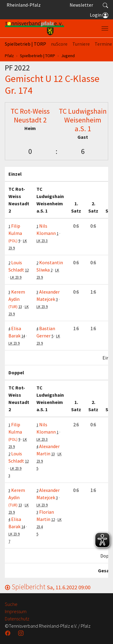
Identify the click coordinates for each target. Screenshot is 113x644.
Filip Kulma (15, 233)
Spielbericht (48, 587)
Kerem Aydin (17, 299)
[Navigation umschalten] (105, 28)
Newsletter (81, 5)
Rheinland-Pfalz (23, 5)
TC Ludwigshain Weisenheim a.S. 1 (83, 120)
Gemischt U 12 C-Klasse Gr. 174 (52, 84)
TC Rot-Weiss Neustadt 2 (30, 115)
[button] (105, 5)
